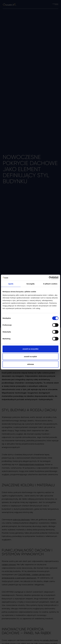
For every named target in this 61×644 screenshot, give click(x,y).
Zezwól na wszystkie (30, 349)
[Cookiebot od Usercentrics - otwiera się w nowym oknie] (49, 278)
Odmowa (31, 364)
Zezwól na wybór (30, 356)
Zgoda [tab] (11, 284)
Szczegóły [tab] (30, 284)
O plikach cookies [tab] (50, 284)
